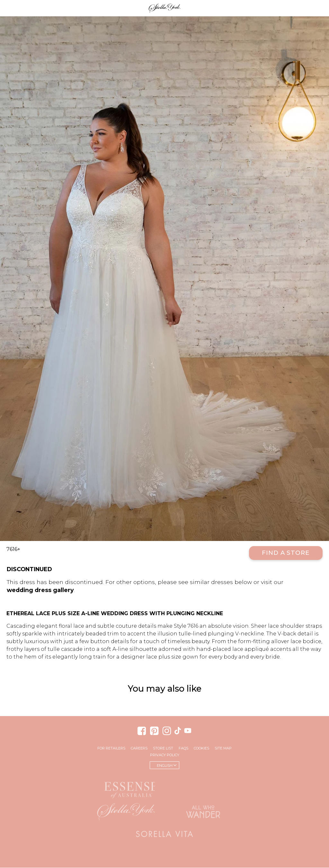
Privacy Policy (165, 755)
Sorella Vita (164, 834)
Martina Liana (203, 788)
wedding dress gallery (40, 590)
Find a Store (286, 553)
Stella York (164, 8)
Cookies (201, 748)
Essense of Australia (126, 789)
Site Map (223, 748)
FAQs (183, 748)
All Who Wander (203, 812)
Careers (139, 748)
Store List (163, 748)
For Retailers (111, 748)
